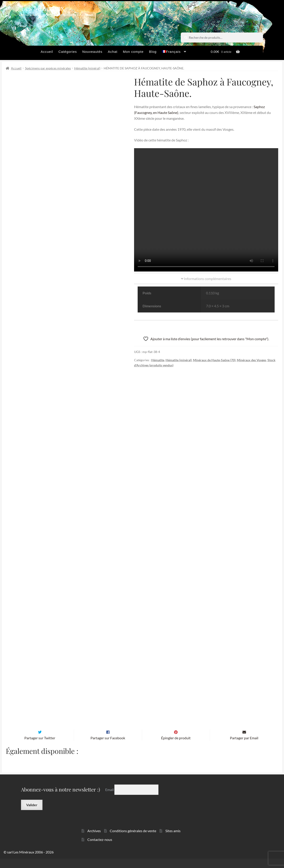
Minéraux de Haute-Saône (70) (214, 360)
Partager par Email (244, 747)
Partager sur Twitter (40, 747)
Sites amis (173, 840)
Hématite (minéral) (87, 68)
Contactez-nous (100, 849)
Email (110, 799)
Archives (94, 840)
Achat (113, 52)
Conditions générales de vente (133, 840)
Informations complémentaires (206, 279)
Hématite (158, 360)
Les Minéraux (43, 8)
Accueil (47, 52)
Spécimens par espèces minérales (48, 68)
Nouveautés (92, 52)
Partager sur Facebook (108, 747)
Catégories (68, 52)
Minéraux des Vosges (251, 360)
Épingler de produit (176, 747)
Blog (153, 52)
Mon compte (133, 52)
